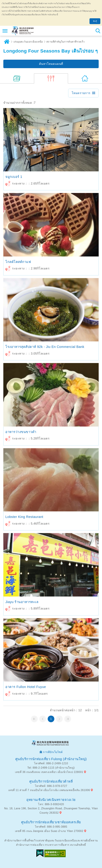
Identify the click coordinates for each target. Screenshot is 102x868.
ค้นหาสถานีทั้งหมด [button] (98, 31)
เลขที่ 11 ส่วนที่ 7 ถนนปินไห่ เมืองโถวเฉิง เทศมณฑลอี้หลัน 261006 (49, 790)
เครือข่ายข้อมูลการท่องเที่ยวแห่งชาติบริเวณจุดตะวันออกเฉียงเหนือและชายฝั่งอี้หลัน (23, 31)
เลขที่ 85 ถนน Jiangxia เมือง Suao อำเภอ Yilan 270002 (49, 831)
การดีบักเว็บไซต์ (53, 752)
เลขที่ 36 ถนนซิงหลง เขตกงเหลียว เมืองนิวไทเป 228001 (49, 772)
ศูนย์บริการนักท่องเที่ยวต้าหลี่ (51, 781)
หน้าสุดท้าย (68, 719)
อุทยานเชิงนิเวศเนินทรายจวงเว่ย (51, 800)
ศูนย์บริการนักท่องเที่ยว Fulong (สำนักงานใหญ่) (51, 759)
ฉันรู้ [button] (95, 21)
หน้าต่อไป (59, 719)
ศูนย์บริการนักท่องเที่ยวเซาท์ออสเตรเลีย (51, 822)
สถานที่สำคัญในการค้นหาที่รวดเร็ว (65, 42)
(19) (17, 78)
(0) (85, 78)
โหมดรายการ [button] (81, 93)
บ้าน (7, 42)
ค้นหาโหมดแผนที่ (51, 64)
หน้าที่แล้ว (43, 719)
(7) (51, 78)
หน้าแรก (34, 719)
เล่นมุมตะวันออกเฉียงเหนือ (28, 42)
